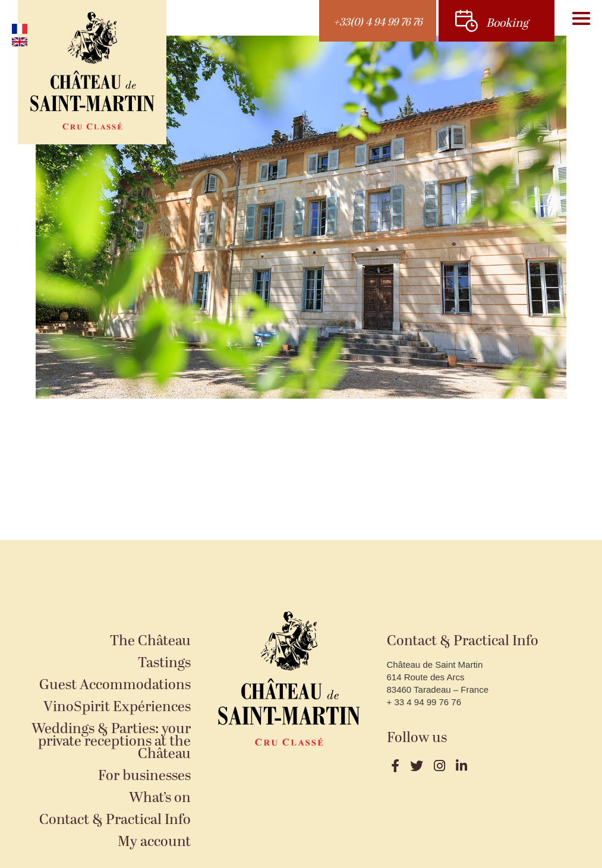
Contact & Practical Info (115, 820)
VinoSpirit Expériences (117, 707)
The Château (150, 641)
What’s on (160, 798)
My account (154, 842)
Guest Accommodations (115, 685)
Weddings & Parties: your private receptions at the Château (111, 742)
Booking (507, 23)
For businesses (144, 776)
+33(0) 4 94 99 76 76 (378, 22)
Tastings (164, 663)
